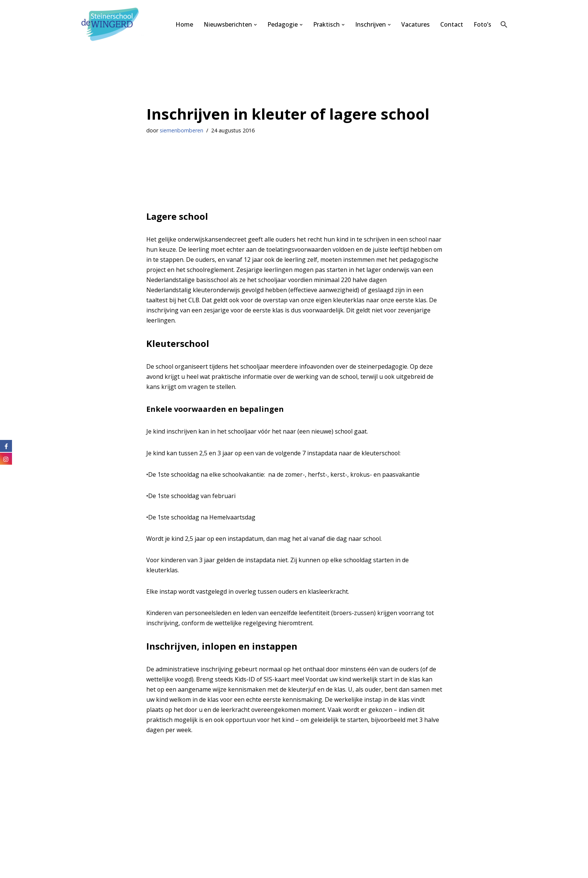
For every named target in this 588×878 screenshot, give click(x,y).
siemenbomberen (181, 130)
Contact (452, 24)
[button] (255, 25)
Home (184, 24)
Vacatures (415, 24)
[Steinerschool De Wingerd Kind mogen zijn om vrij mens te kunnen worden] (112, 25)
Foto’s (482, 24)
